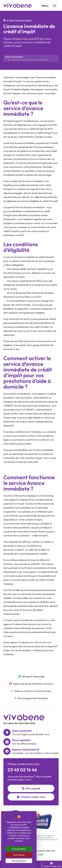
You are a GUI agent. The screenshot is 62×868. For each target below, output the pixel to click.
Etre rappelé (31, 788)
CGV (41, 855)
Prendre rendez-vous (31, 797)
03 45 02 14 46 (22, 770)
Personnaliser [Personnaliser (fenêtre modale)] (19, 861)
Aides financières (14, 57)
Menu (45, 6)
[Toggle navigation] (55, 6)
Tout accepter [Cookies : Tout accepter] (19, 849)
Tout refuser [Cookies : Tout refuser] (19, 855)
